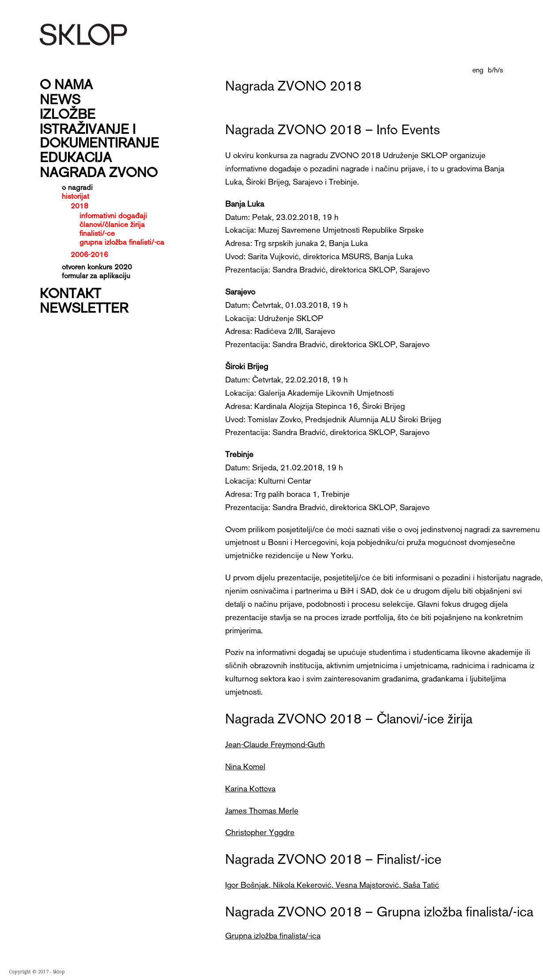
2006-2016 (89, 254)
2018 (79, 205)
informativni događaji (113, 215)
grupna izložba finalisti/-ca (122, 242)
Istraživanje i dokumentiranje (99, 135)
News (60, 99)
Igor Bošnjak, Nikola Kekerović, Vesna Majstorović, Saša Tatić (332, 884)
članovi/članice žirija (112, 224)
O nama (66, 84)
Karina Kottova (250, 788)
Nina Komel (245, 766)
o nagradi (77, 187)
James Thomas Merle (262, 810)
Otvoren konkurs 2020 (97, 266)
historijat (75, 196)
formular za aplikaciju (96, 275)
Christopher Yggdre (260, 832)
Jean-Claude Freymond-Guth (275, 744)
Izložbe (68, 113)
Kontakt (70, 293)
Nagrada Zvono (99, 172)
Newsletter (84, 307)
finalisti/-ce (97, 233)
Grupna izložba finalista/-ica (273, 935)
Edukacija (76, 157)
